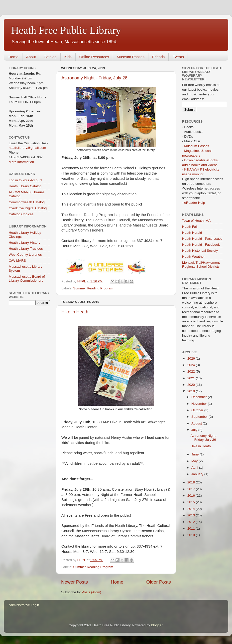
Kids (68, 57)
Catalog (50, 57)
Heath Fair (190, 227)
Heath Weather (193, 257)
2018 (192, 482)
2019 (192, 391)
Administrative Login (24, 605)
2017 (192, 489)
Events (178, 57)
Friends (158, 57)
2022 (192, 371)
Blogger (157, 625)
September (200, 417)
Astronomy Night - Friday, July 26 (94, 78)
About (31, 57)
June (195, 454)
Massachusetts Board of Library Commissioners (27, 279)
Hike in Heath (75, 312)
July (195, 430)
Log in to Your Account (25, 180)
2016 (192, 496)
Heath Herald (192, 233)
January (198, 474)
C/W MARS (17, 261)
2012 (192, 522)
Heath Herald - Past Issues (202, 239)
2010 (192, 535)
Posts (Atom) (92, 592)
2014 (192, 509)
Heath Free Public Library (66, 30)
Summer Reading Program (93, 288)
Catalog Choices (21, 214)
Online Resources (94, 57)
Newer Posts (74, 582)
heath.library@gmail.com (27, 148)
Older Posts (159, 582)
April (195, 468)
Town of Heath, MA (196, 221)
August (197, 423)
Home (13, 57)
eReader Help (194, 203)
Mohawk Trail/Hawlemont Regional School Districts (201, 265)
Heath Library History (25, 243)
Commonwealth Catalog (27, 202)
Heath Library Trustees (26, 249)
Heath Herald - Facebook (201, 245)
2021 (192, 378)
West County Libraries (25, 255)
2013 (192, 515)
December (200, 397)
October (198, 410)
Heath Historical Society (200, 251)
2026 (192, 358)
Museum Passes (131, 57)
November (200, 404)
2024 (192, 365)
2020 (192, 385)
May (195, 461)
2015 (192, 502)
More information (21, 162)
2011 (192, 529)
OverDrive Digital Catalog (28, 208)
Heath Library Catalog (25, 186)
